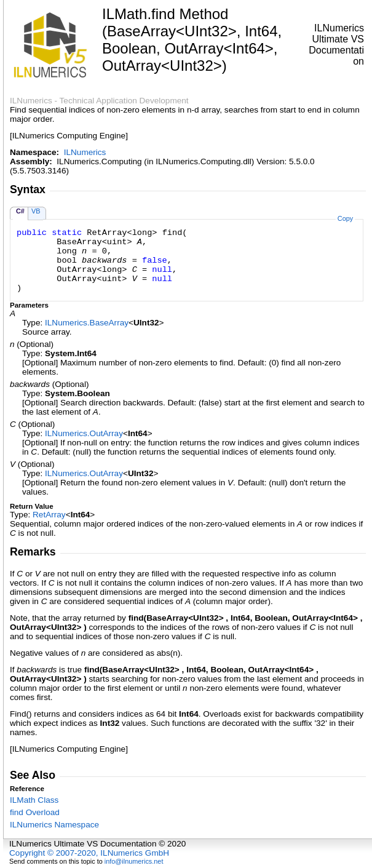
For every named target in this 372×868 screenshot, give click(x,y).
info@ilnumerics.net (134, 861)
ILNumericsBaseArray (87, 323)
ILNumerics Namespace (54, 825)
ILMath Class (34, 800)
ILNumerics (85, 152)
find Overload (35, 812)
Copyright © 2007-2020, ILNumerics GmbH (89, 853)
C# (20, 211)
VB (36, 211)
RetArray (49, 515)
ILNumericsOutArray (84, 433)
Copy (345, 218)
